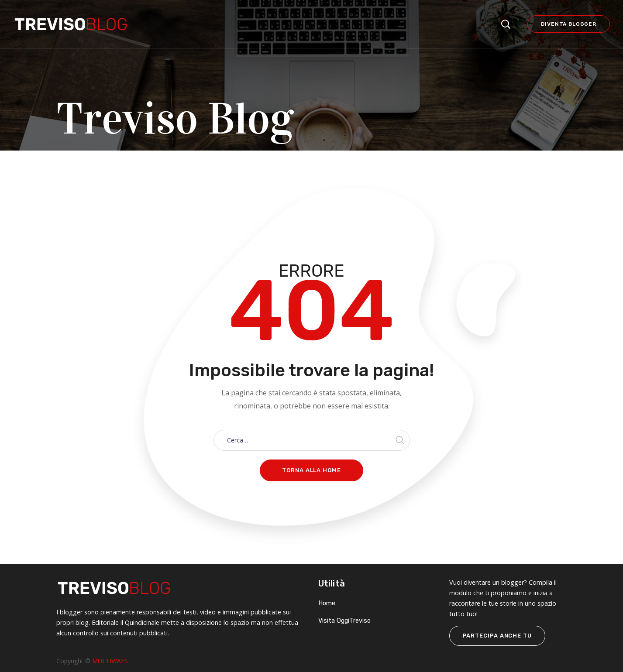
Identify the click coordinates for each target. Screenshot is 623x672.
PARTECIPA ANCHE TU (497, 636)
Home (327, 603)
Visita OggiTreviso (344, 621)
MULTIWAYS (110, 661)
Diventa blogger (569, 24)
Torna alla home (311, 470)
